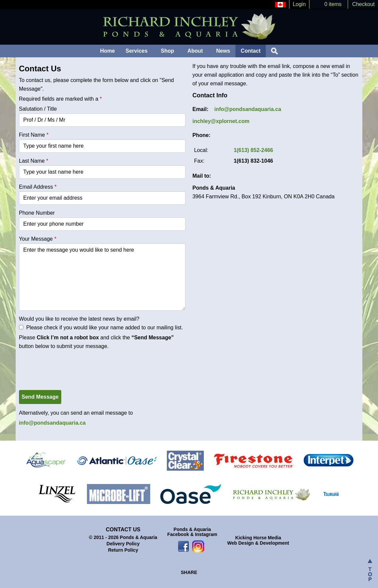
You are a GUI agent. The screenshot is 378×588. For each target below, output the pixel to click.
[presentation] (70, 365)
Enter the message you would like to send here (102, 277)
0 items (333, 4)
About (195, 51)
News (223, 51)
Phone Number (37, 213)
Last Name (34, 161)
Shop (168, 51)
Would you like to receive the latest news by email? (79, 319)
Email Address (38, 187)
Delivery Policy (123, 544)
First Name (34, 135)
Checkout (363, 4)
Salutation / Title (38, 109)
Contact (251, 51)
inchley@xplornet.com (221, 121)
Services (137, 51)
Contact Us (123, 529)
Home (108, 51)
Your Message (38, 239)
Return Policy (123, 550)
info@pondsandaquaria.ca (52, 423)
